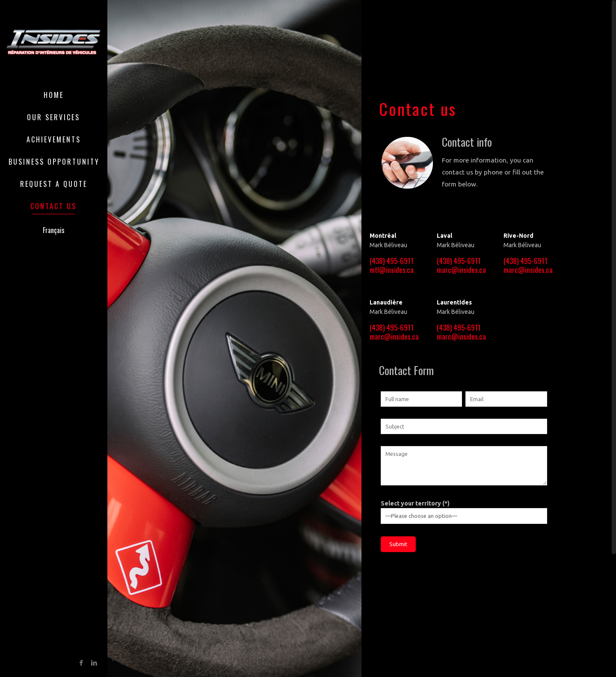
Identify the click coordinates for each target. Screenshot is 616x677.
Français (54, 230)
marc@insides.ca (461, 270)
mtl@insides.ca (392, 270)
